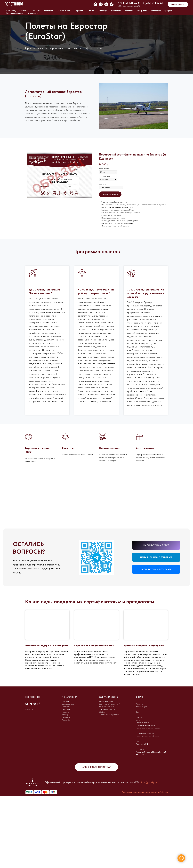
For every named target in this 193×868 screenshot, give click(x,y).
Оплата (139, 792)
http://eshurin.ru (162, 864)
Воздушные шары (64, 11)
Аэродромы (24, 11)
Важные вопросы (142, 779)
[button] (178, 4)
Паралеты (129, 11)
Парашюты (80, 11)
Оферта (139, 789)
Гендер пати (142, 11)
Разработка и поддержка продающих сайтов (139, 864)
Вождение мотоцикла (107, 779)
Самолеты (36, 11)
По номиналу (11, 11)
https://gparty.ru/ (149, 854)
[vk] (106, 4)
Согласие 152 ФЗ (142, 795)
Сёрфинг (102, 784)
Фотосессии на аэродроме (109, 787)
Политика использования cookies (148, 800)
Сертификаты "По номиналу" (109, 776)
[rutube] (112, 4)
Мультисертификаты (15, 13)
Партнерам (140, 821)
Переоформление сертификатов (147, 808)
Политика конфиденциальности (147, 797)
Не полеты (32, 13)
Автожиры (103, 11)
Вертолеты (49, 11)
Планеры (92, 11)
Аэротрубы (168, 11)
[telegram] (101, 4)
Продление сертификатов (145, 805)
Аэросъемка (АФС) (143, 816)
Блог (138, 784)
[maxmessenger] (95, 4)
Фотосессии (156, 11)
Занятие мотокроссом (107, 781)
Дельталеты (116, 11)
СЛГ (137, 813)
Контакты (139, 776)
